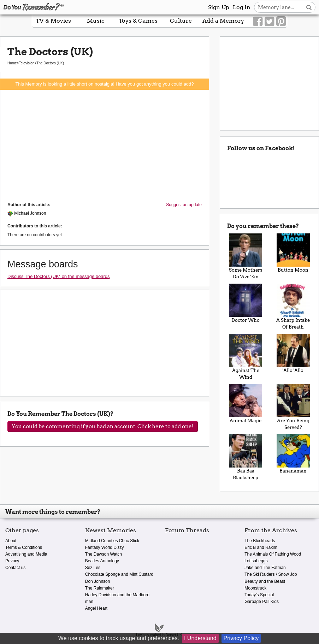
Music (96, 21)
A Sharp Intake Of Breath (293, 307)
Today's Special (259, 595)
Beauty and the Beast (265, 581)
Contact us (15, 568)
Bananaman (293, 454)
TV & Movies (53, 21)
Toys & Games (138, 21)
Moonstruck (255, 588)
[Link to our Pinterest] (281, 22)
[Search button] (309, 7)
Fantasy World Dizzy (105, 547)
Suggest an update (184, 205)
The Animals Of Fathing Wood (273, 554)
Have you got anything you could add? (155, 84)
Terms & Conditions (24, 547)
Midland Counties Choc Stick (112, 541)
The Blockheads (260, 541)
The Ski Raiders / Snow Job (271, 574)
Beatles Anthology (102, 561)
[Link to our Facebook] (258, 22)
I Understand (200, 638)
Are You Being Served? (293, 407)
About (11, 541)
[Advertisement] (105, 143)
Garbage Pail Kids (262, 602)
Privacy (12, 561)
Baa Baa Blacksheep (246, 457)
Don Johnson (98, 581)
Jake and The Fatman (265, 568)
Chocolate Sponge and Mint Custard (119, 574)
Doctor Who (246, 303)
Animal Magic (246, 404)
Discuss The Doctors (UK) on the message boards (59, 276)
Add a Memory (223, 21)
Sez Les (93, 568)
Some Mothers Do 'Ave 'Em (246, 256)
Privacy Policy (241, 638)
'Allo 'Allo (293, 353)
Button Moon (293, 253)
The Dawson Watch (104, 554)
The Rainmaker (100, 588)
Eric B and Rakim (261, 547)
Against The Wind (246, 357)
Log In (242, 7)
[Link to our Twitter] (269, 22)
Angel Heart (96, 608)
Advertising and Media (26, 554)
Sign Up (219, 7)
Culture (181, 21)
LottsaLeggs (256, 561)
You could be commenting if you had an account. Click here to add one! (103, 427)
